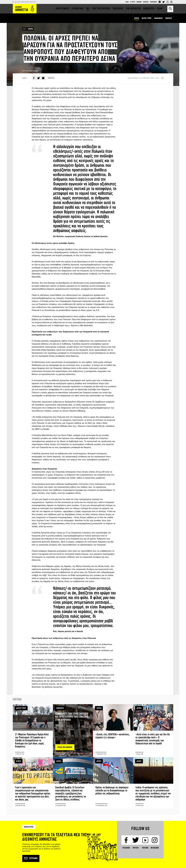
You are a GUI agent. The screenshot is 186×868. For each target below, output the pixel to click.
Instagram (171, 2)
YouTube (167, 2)
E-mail (43, 78)
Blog (127, 2)
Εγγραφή (31, 858)
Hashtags (146, 2)
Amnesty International (25, 9)
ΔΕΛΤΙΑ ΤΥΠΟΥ (21, 708)
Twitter (164, 2)
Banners (139, 2)
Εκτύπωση (162, 78)
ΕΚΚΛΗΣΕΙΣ (60, 708)
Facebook (160, 2)
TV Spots (133, 2)
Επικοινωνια (153, 2)
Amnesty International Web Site (25, 2)
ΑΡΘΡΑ (31, 29)
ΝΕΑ (25, 29)
